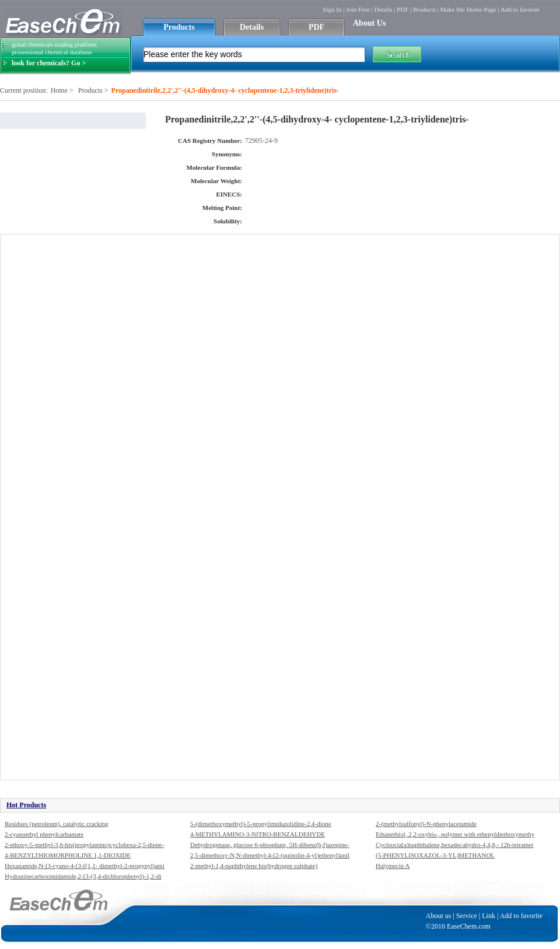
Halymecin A (393, 866)
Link (489, 916)
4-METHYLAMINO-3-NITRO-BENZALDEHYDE (258, 834)
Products (424, 9)
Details (383, 9)
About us (439, 916)
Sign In (332, 9)
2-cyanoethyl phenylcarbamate (44, 834)
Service (467, 916)
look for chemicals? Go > (49, 63)
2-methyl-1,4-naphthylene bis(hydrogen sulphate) (254, 866)
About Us (369, 23)
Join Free (358, 9)
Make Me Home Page (468, 9)
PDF (402, 9)
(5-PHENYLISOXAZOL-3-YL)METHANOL (435, 855)
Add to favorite (520, 9)
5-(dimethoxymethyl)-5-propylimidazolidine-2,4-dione (261, 824)
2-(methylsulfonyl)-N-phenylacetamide (426, 824)
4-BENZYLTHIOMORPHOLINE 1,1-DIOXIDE (68, 855)
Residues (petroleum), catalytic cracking (57, 824)
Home (59, 90)
